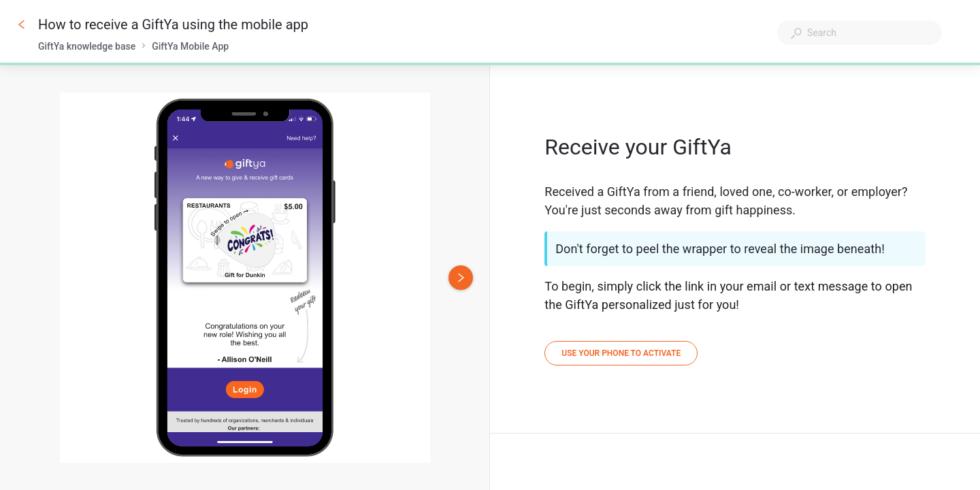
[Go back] (22, 24)
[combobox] (860, 33)
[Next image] (461, 278)
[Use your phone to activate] (621, 353)
